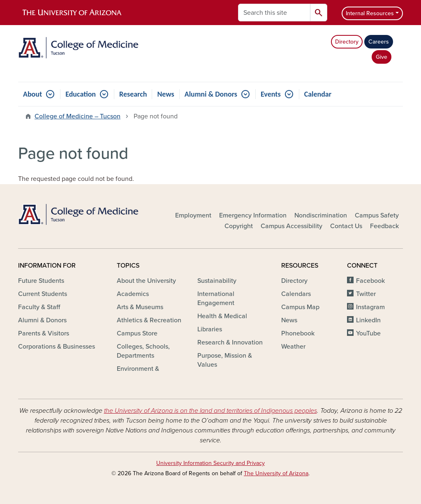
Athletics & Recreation (149, 320)
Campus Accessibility (291, 226)
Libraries (210, 329)
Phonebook (298, 333)
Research (133, 94)
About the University (146, 281)
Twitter (366, 294)
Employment (193, 215)
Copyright (239, 226)
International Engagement (216, 298)
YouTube (368, 333)
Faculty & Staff (39, 307)
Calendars (296, 294)
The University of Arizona (276, 473)
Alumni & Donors (211, 94)
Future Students (41, 281)
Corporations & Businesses (57, 347)
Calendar (318, 94)
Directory (347, 42)
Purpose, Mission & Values (225, 360)
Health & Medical (222, 316)
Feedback (384, 226)
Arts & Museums (140, 307)
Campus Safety (377, 215)
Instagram (370, 307)
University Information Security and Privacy (210, 463)
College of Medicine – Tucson (77, 116)
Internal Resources (370, 13)
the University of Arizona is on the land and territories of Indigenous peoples (210, 411)
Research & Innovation (230, 342)
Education (81, 94)
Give (382, 57)
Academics (133, 294)
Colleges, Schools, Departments (143, 351)
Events (271, 94)
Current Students (43, 294)
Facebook (370, 281)
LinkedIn (368, 320)
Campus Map (300, 307)
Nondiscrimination (321, 215)
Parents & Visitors (44, 333)
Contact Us (346, 226)
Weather (293, 347)
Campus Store (137, 333)
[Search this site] (274, 13)
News (165, 94)
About (32, 94)
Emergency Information (253, 215)
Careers (379, 42)
